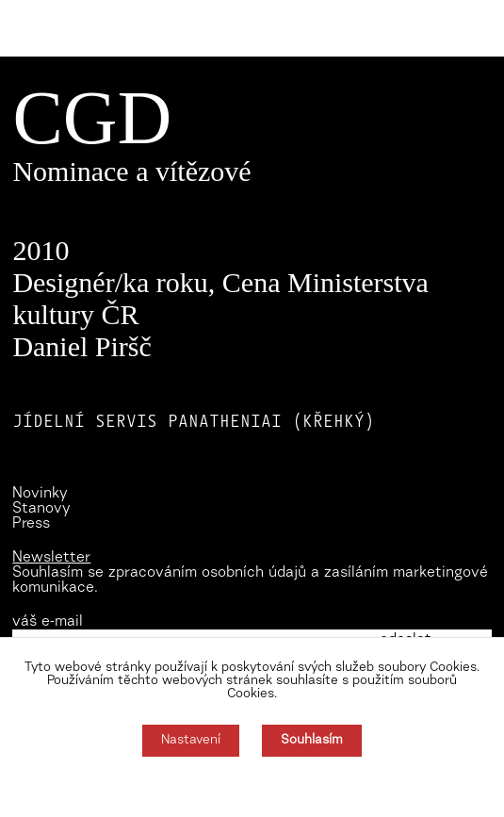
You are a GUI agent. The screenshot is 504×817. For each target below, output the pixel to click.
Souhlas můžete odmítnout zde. (252, 787)
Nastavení (191, 741)
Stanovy (41, 509)
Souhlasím (312, 741)
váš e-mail (48, 622)
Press (31, 524)
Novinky (40, 494)
